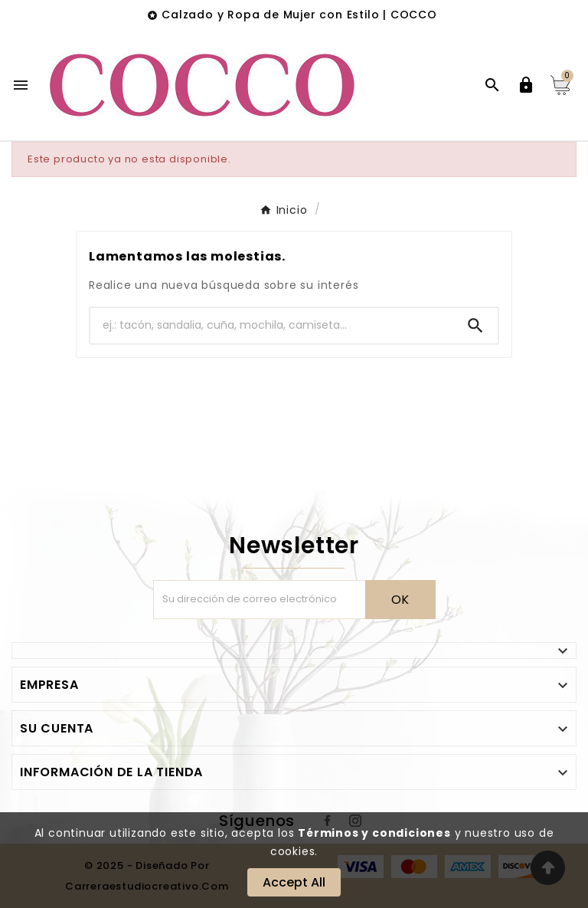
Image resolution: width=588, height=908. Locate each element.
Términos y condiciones (374, 833)
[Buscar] (272, 325)
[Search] (475, 326)
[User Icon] (526, 85)
